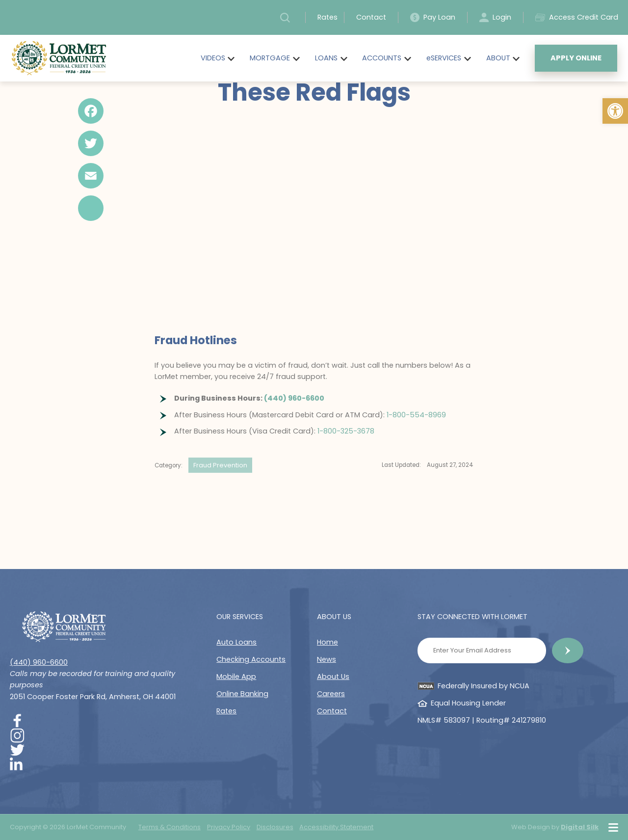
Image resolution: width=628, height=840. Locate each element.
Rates (327, 17)
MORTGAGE (270, 58)
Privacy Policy (229, 827)
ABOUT (498, 58)
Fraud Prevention (220, 465)
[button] (615, 111)
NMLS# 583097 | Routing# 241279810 (482, 720)
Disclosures (275, 827)
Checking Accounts (251, 659)
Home (327, 642)
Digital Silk (580, 827)
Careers (331, 694)
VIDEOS (213, 58)
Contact (371, 17)
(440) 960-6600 (294, 398)
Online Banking (242, 694)
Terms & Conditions (170, 827)
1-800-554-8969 (416, 415)
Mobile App (236, 677)
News (327, 659)
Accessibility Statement (336, 827)
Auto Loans (236, 642)
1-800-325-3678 (346, 431)
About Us (333, 677)
